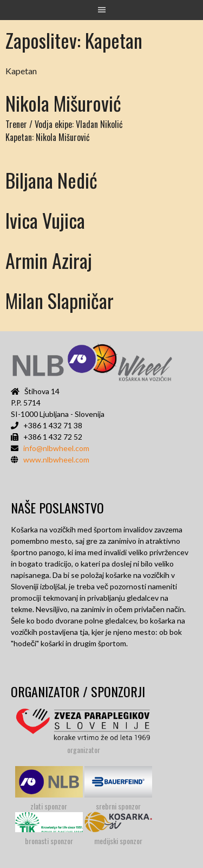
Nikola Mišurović (63, 103)
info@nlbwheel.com (56, 448)
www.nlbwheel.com (56, 459)
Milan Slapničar (60, 300)
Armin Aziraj (49, 260)
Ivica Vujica (45, 220)
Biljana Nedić (51, 180)
